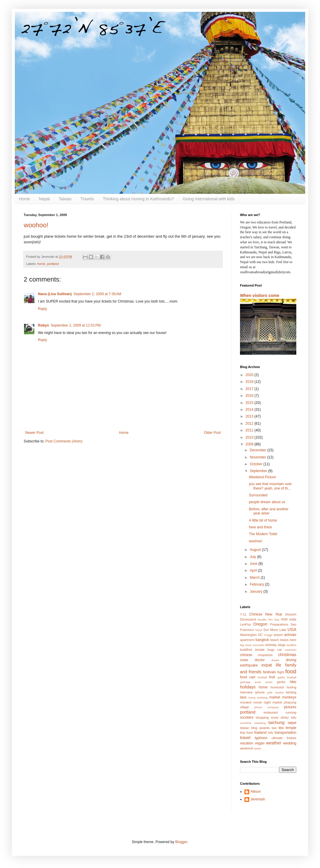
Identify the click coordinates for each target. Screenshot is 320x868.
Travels (87, 199)
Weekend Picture (262, 477)
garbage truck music (256, 682)
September (259, 471)
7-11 (243, 614)
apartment (247, 640)
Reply (43, 309)
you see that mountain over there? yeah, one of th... (270, 486)
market (275, 697)
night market (273, 702)
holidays (248, 687)
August (256, 550)
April (254, 570)
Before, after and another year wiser (269, 511)
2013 (250, 416)
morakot (246, 702)
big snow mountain (252, 645)
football (262, 677)
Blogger (181, 842)
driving (291, 660)
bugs (271, 650)
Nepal (44, 199)
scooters (247, 717)
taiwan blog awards (255, 728)
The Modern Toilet (263, 534)
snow (275, 717)
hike (293, 682)
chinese (246, 655)
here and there (260, 527)
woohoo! (36, 225)
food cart (248, 677)
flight (281, 672)
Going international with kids (209, 199)
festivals (269, 672)
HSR (284, 619)
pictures (290, 707)
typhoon (261, 738)
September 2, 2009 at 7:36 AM (97, 294)
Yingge (268, 635)
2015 (250, 403)
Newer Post (34, 433)
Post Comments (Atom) (64, 441)
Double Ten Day (268, 620)
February (257, 584)
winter (257, 748)
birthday (271, 645)
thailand (260, 733)
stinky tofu (288, 717)
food (291, 671)
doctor (260, 660)
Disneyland (248, 619)
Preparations (279, 624)
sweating (260, 723)
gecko (281, 682)
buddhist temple (252, 650)
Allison (256, 792)
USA (292, 629)
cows (244, 660)
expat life (272, 665)
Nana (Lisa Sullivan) (55, 294)
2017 (250, 389)
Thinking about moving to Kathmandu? (138, 199)
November (259, 457)
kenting (291, 692)
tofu (271, 733)
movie (258, 702)
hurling (292, 687)
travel (245, 738)
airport (278, 635)
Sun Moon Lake (275, 630)
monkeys (289, 697)
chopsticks (265, 655)
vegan (260, 743)
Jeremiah (258, 799)
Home (24, 199)
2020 (250, 375)
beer (293, 640)
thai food (246, 733)
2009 (250, 444)
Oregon (260, 624)
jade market (275, 692)
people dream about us (267, 502)
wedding (290, 743)
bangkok (262, 640)
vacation (247, 743)
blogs (282, 645)
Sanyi (259, 630)
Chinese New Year (266, 614)
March (255, 578)
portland (53, 264)
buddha (292, 645)
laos (243, 697)
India (293, 619)
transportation (285, 733)
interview (246, 692)
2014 (250, 410)
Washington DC (251, 635)
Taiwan (65, 199)
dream (275, 660)
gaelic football (287, 677)
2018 (250, 382)
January (257, 592)
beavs (285, 640)
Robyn (43, 325)
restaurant (271, 712)
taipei (292, 723)
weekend (246, 748)
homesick (277, 687)
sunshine (246, 723)
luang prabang (258, 697)
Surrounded (258, 495)
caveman (291, 650)
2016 (250, 396)
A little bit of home (263, 520)
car (280, 650)
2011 (250, 430)
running (291, 712)
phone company (267, 707)
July (253, 557)
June (254, 564)
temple (291, 728)
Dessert (291, 614)
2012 (250, 423)
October (257, 464)
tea (281, 728)
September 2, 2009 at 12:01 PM (76, 325)
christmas (287, 655)
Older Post (212, 433)
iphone (260, 692)
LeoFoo (245, 624)
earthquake (249, 665)
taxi (274, 728)
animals (290, 635)
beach (275, 640)
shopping (262, 717)
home (41, 264)
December (259, 450)
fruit (272, 677)
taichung (276, 722)
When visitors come (260, 295)
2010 (250, 437)
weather (274, 743)
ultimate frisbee (284, 738)
